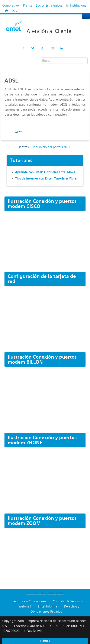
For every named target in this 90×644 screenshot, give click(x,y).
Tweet (17, 132)
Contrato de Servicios (68, 601)
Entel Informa (48, 606)
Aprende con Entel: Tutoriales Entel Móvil (45, 172)
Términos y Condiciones (29, 601)
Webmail (25, 606)
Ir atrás (24, 147)
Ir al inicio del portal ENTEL (52, 147)
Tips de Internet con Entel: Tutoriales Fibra (46, 178)
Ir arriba (45, 641)
